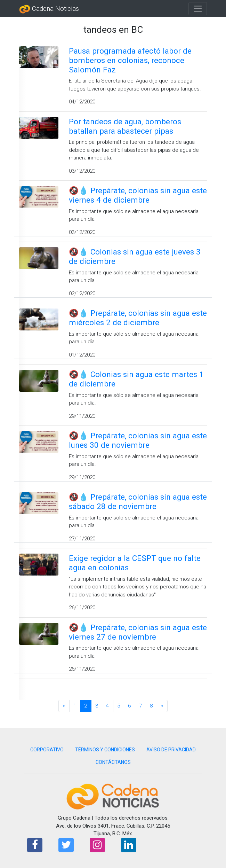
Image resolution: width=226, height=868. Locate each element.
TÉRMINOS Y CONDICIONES (105, 750)
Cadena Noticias (49, 9)
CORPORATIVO (47, 750)
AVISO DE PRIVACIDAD (171, 750)
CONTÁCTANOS (113, 762)
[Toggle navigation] (198, 9)
